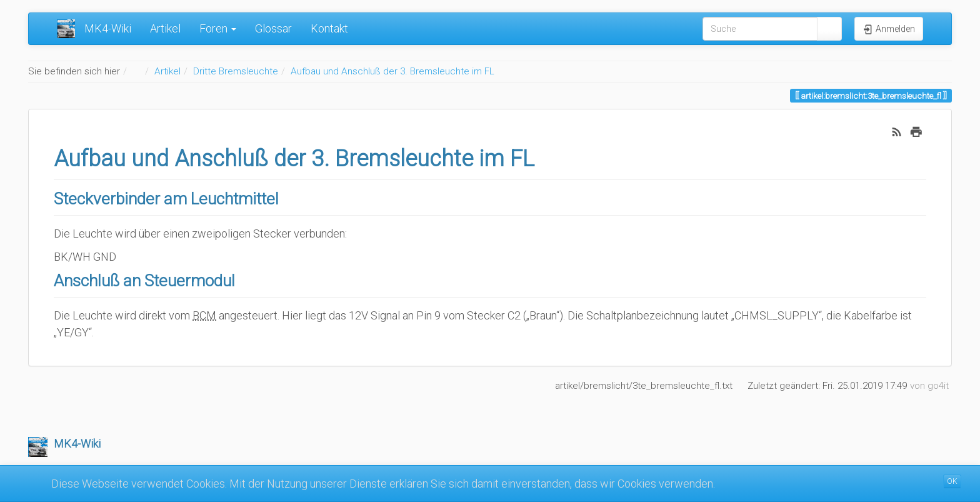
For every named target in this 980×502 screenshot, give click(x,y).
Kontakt (329, 28)
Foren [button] (218, 28)
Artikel (165, 28)
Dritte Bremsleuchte (236, 71)
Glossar (273, 28)
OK (952, 481)
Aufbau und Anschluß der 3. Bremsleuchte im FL (392, 71)
